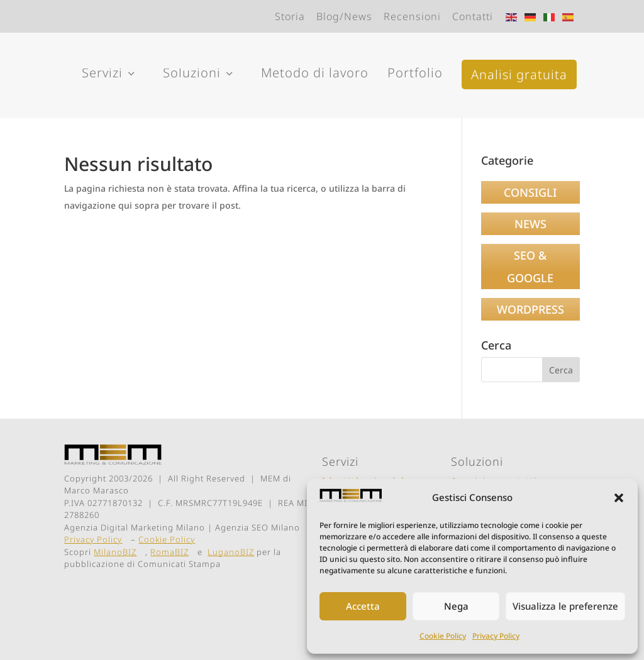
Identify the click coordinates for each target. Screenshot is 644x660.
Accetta (363, 606)
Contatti (473, 16)
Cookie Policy (443, 636)
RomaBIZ (169, 552)
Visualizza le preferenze (565, 606)
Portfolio (415, 73)
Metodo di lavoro (315, 73)
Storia (290, 16)
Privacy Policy (496, 636)
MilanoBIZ (115, 552)
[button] (619, 498)
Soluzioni (199, 74)
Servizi (110, 74)
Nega (456, 606)
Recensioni (412, 16)
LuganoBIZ (231, 552)
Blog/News (344, 16)
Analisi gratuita (519, 74)
